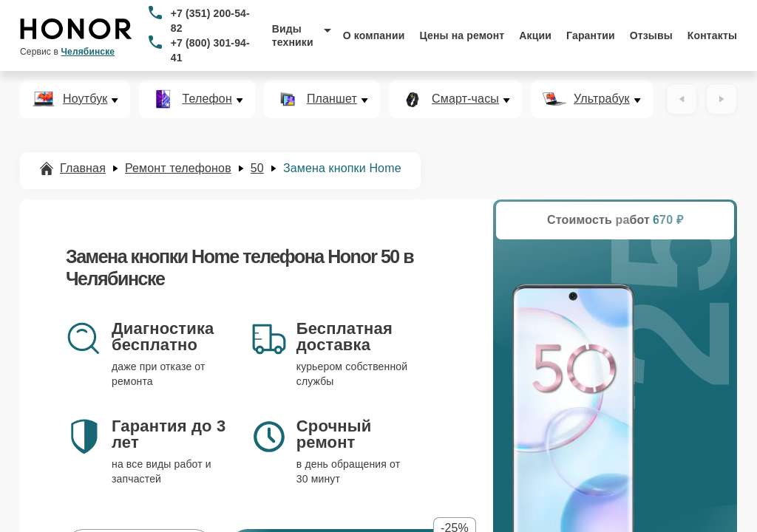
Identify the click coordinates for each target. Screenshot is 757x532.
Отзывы (651, 35)
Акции (535, 35)
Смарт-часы (465, 99)
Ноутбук (85, 99)
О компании (374, 35)
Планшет (332, 99)
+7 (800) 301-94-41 (210, 50)
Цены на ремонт (462, 35)
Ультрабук (602, 99)
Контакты (712, 35)
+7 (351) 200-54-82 (210, 21)
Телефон (207, 99)
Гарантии (591, 35)
